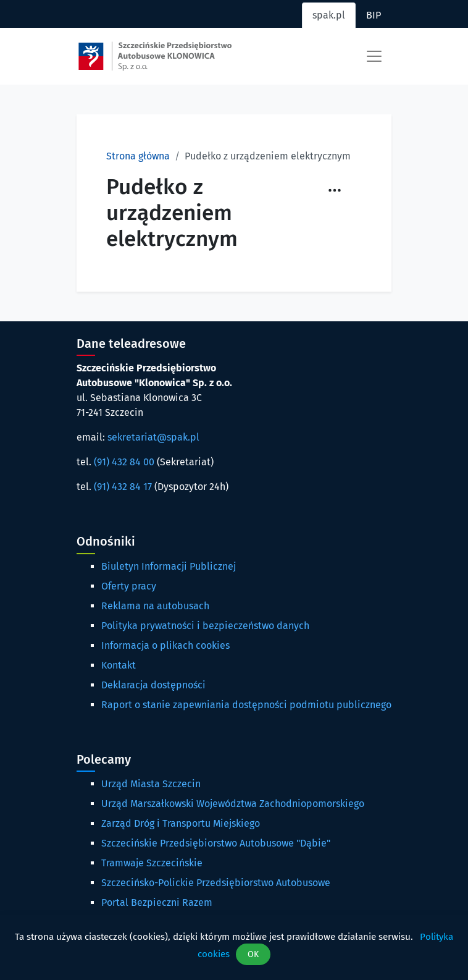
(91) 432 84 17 (123, 487)
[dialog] (234, 948)
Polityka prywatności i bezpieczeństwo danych (205, 626)
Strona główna (138, 156)
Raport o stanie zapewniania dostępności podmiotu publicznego (246, 705)
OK (253, 954)
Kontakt (119, 665)
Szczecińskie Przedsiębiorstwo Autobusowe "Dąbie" (216, 843)
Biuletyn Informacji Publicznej (169, 566)
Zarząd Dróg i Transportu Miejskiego (181, 823)
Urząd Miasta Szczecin (151, 784)
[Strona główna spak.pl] (155, 56)
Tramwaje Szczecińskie (152, 863)
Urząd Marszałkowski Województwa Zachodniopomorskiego (233, 804)
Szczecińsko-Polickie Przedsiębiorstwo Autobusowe (216, 883)
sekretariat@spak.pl (153, 437)
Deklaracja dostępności (153, 685)
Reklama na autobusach (155, 606)
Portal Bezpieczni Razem (157, 902)
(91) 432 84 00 (124, 462)
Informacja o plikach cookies (165, 645)
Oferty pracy (129, 586)
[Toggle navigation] (374, 56)
